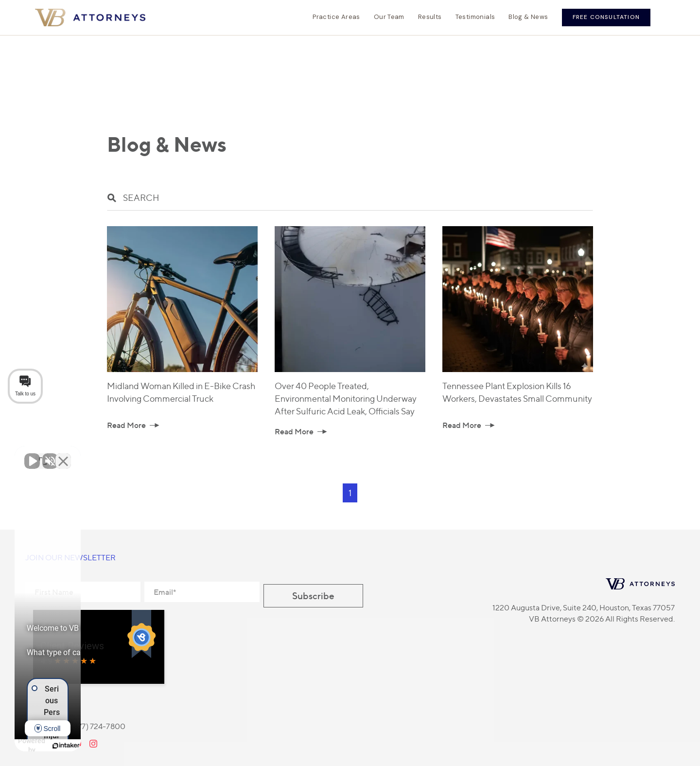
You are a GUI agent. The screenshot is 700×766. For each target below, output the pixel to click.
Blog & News (528, 17)
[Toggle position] (152, 455)
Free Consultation (606, 17)
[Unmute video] (32, 455)
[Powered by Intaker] (122, 746)
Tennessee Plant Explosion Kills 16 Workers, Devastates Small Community (517, 392)
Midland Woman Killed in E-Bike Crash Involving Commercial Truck (181, 392)
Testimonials (475, 17)
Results (430, 17)
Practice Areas (336, 17)
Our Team (389, 17)
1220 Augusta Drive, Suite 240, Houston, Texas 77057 (584, 608)
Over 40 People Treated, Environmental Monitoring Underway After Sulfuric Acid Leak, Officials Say (346, 399)
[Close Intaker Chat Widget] (172, 455)
